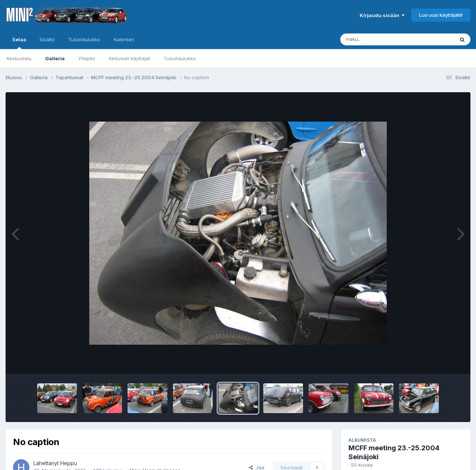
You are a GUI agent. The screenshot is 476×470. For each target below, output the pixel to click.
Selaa (19, 43)
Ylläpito (87, 58)
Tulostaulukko (180, 58)
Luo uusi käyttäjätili (441, 15)
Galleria (55, 58)
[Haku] (383, 39)
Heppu (69, 463)
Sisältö (47, 39)
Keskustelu (19, 58)
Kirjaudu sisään (382, 15)
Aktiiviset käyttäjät (129, 58)
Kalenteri (124, 39)
